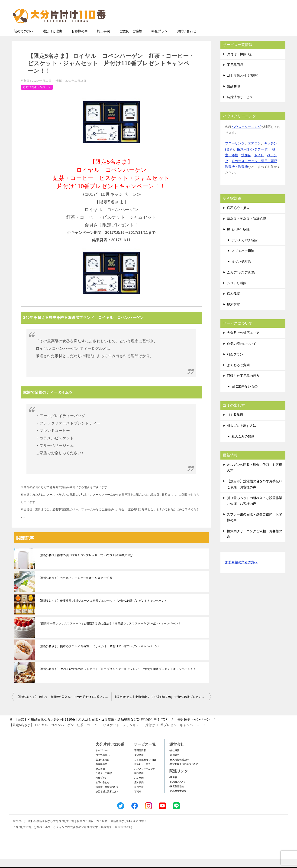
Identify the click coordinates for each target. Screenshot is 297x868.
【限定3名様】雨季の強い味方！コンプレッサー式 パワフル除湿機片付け (86, 564)
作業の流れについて (242, 353)
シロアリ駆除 (237, 292)
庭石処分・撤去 (238, 217)
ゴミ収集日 (235, 424)
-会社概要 (174, 759)
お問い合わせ (187, 40)
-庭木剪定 (139, 796)
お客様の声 (80, 40)
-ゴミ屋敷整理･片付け (145, 769)
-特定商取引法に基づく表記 (184, 773)
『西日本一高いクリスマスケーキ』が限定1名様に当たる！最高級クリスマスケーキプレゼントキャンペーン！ (110, 633)
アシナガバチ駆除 (245, 249)
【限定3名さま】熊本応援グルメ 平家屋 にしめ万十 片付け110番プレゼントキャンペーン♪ (99, 655)
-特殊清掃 (139, 782)
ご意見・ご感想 (131, 40)
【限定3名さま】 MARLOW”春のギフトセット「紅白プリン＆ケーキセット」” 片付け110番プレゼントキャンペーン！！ (117, 678)
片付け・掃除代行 (240, 63)
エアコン (254, 152)
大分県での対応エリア (243, 342)
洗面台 (246, 164)
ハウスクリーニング (246, 136)
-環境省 (173, 786)
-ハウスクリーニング (144, 778)
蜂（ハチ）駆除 (238, 238)
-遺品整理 (139, 764)
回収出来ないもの (245, 395)
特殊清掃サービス (240, 106)
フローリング (235, 152)
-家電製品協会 (177, 795)
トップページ (103, 759)
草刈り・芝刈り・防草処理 (246, 228)
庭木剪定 (233, 313)
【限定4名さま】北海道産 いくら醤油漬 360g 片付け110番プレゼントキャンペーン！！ (162, 706)
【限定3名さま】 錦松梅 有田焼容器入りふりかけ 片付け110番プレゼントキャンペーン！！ (64, 706)
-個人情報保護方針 (179, 769)
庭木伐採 (233, 303)
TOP (91, 728)
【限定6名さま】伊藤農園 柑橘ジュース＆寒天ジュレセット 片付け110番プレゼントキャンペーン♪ (102, 610)
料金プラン (159, 40)
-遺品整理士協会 (178, 800)
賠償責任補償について (107, 796)
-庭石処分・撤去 (142, 773)
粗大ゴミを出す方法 (242, 435)
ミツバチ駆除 (241, 271)
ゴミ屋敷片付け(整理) (243, 85)
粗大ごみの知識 (243, 445)
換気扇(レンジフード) (253, 158)
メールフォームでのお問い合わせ (242, 27)
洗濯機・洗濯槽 (236, 176)
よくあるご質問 (238, 374)
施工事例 (103, 40)
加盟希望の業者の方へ (241, 572)
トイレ (259, 164)
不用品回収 (235, 74)
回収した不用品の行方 (243, 385)
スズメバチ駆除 (243, 260)
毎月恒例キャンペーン (37, 96)
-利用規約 (174, 764)
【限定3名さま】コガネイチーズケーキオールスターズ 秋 (76, 587)
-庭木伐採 (139, 791)
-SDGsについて (177, 791)
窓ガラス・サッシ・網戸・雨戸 (254, 170)
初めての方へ (24, 40)
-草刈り (137, 801)
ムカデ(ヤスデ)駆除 (241, 281)
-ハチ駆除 (139, 787)
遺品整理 (233, 95)
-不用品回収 (140, 759)
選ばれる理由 (52, 40)
